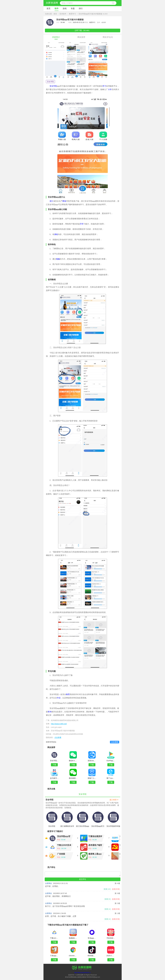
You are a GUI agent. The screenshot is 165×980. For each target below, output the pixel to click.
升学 (82, 224)
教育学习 (72, 14)
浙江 (51, 201)
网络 (64, 201)
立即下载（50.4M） (83, 30)
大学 (110, 89)
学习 (104, 86)
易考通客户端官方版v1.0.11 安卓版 (95, 845)
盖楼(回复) (116, 889)
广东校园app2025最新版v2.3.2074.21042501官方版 (64, 854)
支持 (107, 889)
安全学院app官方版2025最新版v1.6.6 (64, 837)
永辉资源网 (52, 3)
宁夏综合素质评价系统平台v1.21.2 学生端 (95, 837)
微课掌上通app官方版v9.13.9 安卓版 (95, 854)
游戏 (65, 8)
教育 (68, 694)
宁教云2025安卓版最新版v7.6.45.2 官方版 (64, 845)
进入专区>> (114, 800)
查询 (50, 712)
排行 (81, 8)
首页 (48, 8)
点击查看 (58, 737)
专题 (73, 8)
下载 (54, 765)
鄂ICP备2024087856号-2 (82, 973)
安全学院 (50, 82)
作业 (59, 698)
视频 (58, 259)
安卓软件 (63, 14)
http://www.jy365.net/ (59, 724)
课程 (56, 234)
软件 (57, 8)
